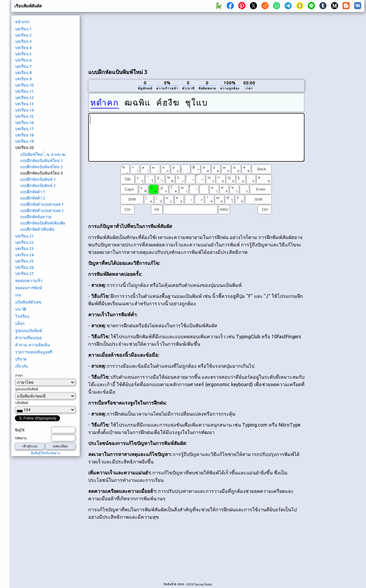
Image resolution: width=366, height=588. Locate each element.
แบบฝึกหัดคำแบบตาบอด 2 (42, 210)
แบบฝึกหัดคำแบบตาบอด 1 (42, 204)
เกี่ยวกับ (22, 366)
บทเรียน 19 (24, 141)
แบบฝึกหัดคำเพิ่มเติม (37, 229)
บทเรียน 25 (24, 261)
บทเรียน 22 (24, 242)
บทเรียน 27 (24, 273)
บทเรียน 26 (24, 267)
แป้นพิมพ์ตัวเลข (28, 302)
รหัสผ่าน (21, 438)
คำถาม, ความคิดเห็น (33, 345)
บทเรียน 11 (24, 91)
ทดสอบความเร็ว (29, 281)
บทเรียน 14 (24, 110)
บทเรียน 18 (24, 135)
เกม (18, 295)
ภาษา (19, 375)
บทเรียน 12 (24, 98)
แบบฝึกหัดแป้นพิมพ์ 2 (38, 185)
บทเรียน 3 (23, 41)
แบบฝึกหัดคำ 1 (33, 192)
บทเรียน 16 (24, 122)
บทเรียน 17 (24, 129)
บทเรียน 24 (24, 255)
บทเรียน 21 (24, 236)
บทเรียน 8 (23, 73)
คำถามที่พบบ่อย (29, 338)
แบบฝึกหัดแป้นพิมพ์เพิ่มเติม (43, 223)
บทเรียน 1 (23, 29)
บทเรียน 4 (23, 48)
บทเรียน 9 (23, 79)
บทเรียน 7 (23, 66)
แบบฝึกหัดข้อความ (36, 217)
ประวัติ (21, 309)
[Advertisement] (116, 39)
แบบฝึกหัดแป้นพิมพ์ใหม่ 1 (41, 161)
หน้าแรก (22, 22)
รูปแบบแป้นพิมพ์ (29, 331)
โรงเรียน (22, 316)
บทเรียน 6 (23, 60)
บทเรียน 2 (23, 35)
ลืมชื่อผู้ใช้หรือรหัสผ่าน (46, 453)
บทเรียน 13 (24, 104)
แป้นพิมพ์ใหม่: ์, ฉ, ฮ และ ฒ (43, 154)
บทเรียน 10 (24, 85)
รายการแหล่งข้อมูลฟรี (34, 352)
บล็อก (20, 323)
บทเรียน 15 (24, 116)
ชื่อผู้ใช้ (20, 430)
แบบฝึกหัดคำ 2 (33, 198)
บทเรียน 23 (24, 249)
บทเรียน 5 (23, 54)
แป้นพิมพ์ (22, 403)
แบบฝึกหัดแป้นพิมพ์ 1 (38, 179)
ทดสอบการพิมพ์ (29, 288)
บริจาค (21, 359)
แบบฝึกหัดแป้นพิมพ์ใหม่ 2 (41, 167)
